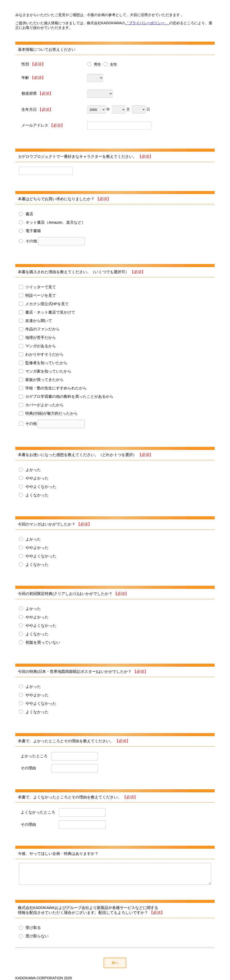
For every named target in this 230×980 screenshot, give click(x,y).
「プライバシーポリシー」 (147, 23)
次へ (115, 963)
